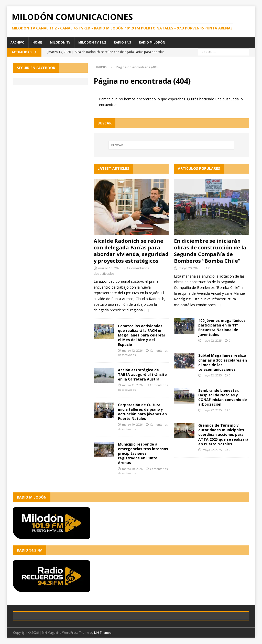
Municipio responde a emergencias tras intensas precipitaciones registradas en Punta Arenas (143, 453)
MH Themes (103, 633)
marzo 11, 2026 (132, 385)
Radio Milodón (152, 42)
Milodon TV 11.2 (92, 42)
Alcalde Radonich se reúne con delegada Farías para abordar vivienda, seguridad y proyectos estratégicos (131, 251)
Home (37, 42)
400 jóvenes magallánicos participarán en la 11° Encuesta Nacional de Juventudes (222, 328)
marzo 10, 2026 (132, 424)
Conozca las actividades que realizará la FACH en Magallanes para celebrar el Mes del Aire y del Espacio (142, 335)
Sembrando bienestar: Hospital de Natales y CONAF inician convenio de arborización (223, 397)
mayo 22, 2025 (212, 340)
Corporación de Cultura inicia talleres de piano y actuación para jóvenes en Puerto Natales (142, 412)
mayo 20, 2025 (189, 268)
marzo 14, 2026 (110, 268)
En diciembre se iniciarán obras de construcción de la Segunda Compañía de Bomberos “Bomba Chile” (210, 251)
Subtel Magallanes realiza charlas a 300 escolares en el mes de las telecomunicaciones (223, 362)
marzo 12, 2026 (132, 350)
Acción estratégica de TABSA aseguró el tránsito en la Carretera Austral (142, 374)
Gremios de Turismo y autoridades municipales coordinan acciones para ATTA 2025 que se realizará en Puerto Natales (223, 435)
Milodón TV (60, 42)
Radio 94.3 (122, 42)
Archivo (18, 42)
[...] (147, 310)
